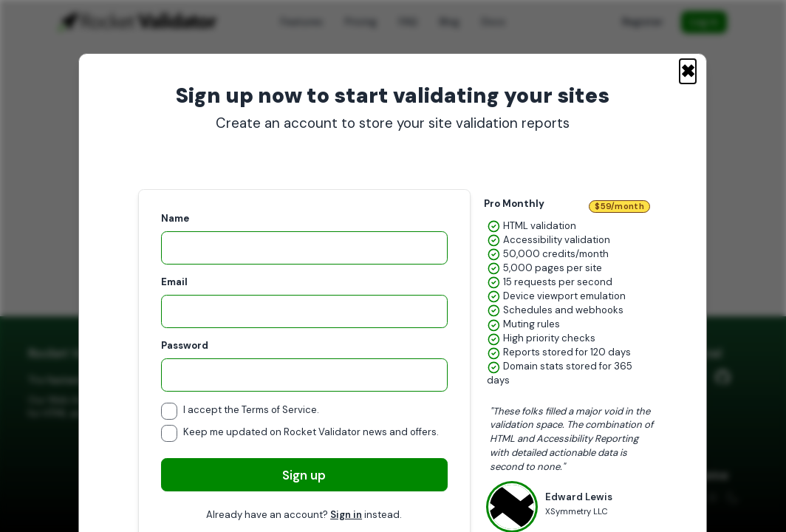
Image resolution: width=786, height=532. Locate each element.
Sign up (305, 475)
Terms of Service (279, 410)
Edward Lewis (579, 504)
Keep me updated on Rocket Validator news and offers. (311, 432)
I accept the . (251, 410)
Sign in (347, 515)
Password (185, 345)
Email (174, 282)
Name (175, 218)
